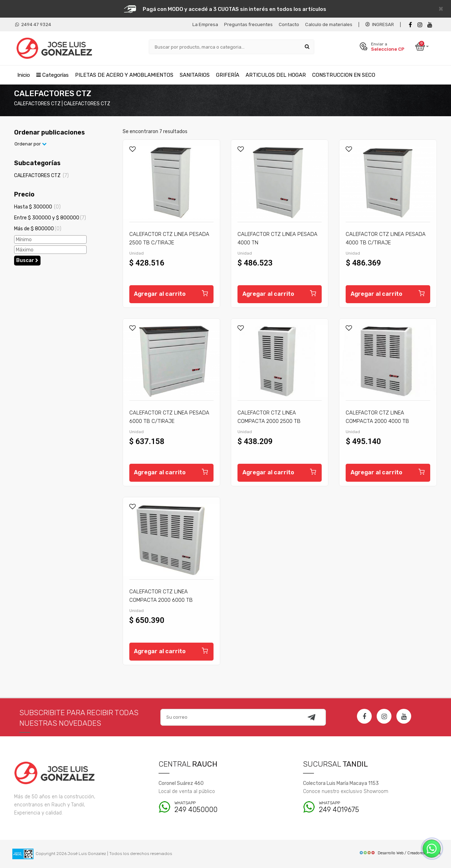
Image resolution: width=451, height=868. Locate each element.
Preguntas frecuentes (248, 24)
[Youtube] (430, 25)
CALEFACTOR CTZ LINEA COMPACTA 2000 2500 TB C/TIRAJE (269, 421)
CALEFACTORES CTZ (41, 176)
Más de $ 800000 (38, 229)
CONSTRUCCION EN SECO (344, 75)
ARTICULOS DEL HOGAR (276, 75)
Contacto (289, 24)
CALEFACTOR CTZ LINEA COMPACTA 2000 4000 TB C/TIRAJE (377, 421)
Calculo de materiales (329, 24)
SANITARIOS (195, 75)
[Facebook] (410, 25)
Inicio (24, 75)
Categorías (52, 75)
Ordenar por (30, 144)
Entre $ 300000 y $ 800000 (50, 218)
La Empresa (205, 24)
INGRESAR (380, 24)
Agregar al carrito (171, 293)
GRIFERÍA (228, 75)
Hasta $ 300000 (37, 207)
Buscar (27, 260)
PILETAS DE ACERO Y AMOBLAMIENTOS (124, 75)
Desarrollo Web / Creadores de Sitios (400, 853)
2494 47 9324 (33, 24)
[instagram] (420, 25)
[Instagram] (384, 716)
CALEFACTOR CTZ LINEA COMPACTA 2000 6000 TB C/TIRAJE (161, 600)
